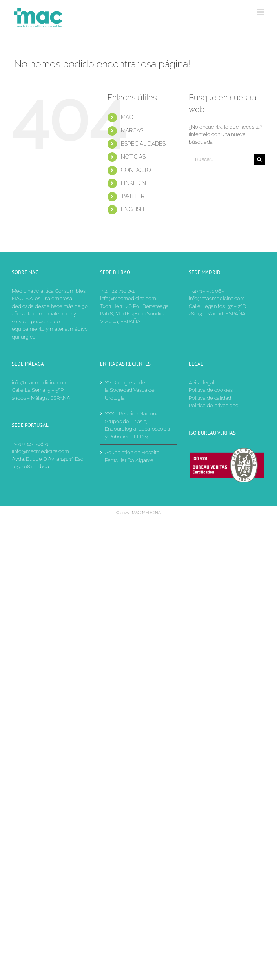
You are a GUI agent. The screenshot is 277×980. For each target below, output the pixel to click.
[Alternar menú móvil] (261, 12)
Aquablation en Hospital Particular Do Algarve (133, 456)
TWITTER (133, 196)
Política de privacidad (214, 405)
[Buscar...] (221, 159)
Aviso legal (201, 383)
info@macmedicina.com (128, 298)
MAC (127, 117)
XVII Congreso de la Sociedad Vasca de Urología (130, 390)
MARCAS (132, 130)
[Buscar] (260, 159)
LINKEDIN (133, 183)
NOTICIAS (133, 157)
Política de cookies (211, 390)
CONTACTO (136, 170)
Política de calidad (210, 398)
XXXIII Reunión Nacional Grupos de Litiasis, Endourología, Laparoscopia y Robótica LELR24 (138, 425)
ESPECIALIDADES (143, 144)
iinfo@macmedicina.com (40, 451)
